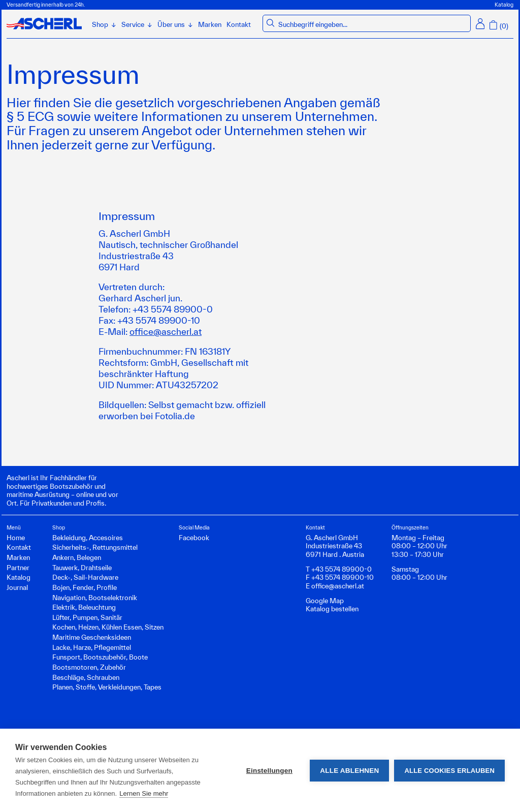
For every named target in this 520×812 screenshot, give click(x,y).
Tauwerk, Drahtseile (82, 568)
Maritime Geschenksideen (92, 637)
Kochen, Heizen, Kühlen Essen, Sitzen (108, 627)
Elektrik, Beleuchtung (84, 607)
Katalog (504, 5)
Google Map (325, 601)
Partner (18, 568)
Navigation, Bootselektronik (95, 598)
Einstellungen (269, 771)
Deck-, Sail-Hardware (85, 577)
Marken (210, 24)
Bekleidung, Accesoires (88, 538)
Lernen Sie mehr (144, 793)
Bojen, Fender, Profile (85, 587)
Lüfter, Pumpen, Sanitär (87, 617)
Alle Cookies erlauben (449, 771)
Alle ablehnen (349, 771)
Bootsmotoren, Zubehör (89, 667)
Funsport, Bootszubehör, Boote (100, 657)
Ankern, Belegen (77, 557)
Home (16, 538)
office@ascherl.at (166, 331)
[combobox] (373, 25)
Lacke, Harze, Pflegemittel (92, 647)
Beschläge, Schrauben (86, 677)
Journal (17, 587)
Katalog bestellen (332, 609)
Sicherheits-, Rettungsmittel (95, 547)
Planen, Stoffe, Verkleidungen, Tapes (107, 687)
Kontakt (239, 24)
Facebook (194, 538)
